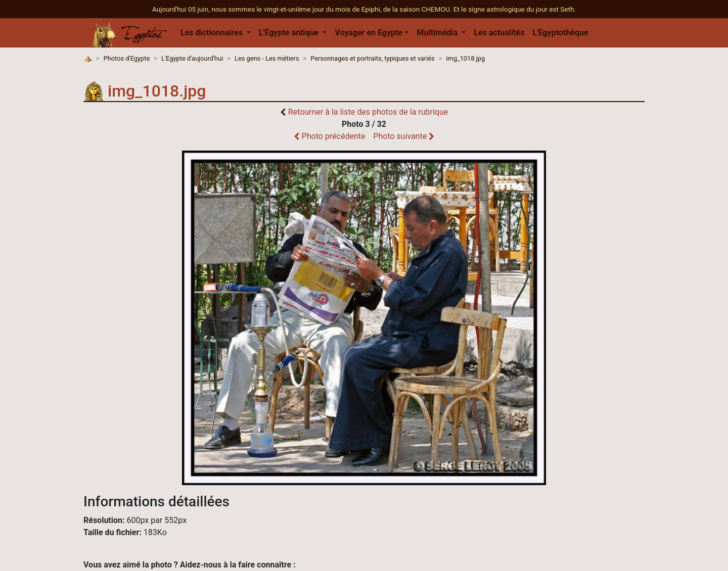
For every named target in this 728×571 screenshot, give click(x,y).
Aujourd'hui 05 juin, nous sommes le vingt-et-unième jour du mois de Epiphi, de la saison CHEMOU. (303, 9)
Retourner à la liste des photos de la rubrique (368, 112)
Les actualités (499, 33)
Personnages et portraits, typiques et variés (372, 58)
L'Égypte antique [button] (290, 33)
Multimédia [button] (438, 33)
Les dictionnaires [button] (213, 33)
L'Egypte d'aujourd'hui (192, 58)
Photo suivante (404, 136)
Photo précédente (330, 136)
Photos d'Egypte (127, 58)
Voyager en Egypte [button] (369, 33)
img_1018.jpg (465, 58)
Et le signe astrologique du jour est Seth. (515, 9)
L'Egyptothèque (560, 33)
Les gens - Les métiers (267, 58)
